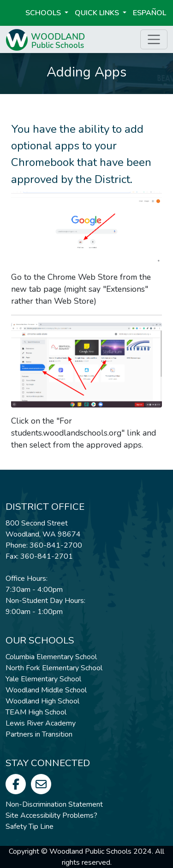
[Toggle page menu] (154, 39)
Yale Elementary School (43, 679)
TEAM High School (36, 712)
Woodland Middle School (46, 690)
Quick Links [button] (98, 13)
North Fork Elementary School (54, 668)
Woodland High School (42, 701)
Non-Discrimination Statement (54, 804)
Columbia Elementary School (51, 657)
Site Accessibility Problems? (51, 815)
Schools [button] (44, 13)
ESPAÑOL (149, 13)
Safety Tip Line (30, 827)
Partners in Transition (39, 734)
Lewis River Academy (41, 723)
